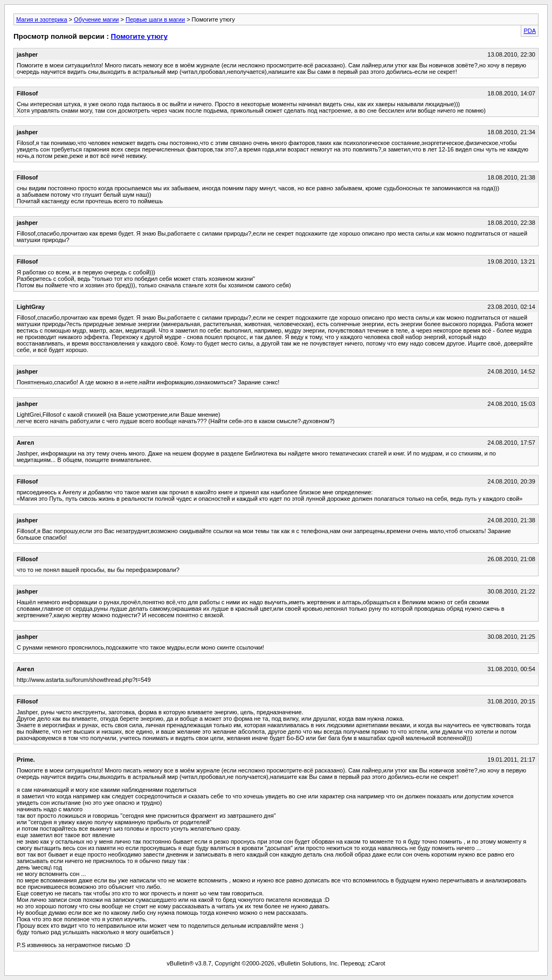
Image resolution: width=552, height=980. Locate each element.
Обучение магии (96, 19)
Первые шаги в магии (155, 19)
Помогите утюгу (139, 36)
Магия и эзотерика (42, 19)
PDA (530, 31)
